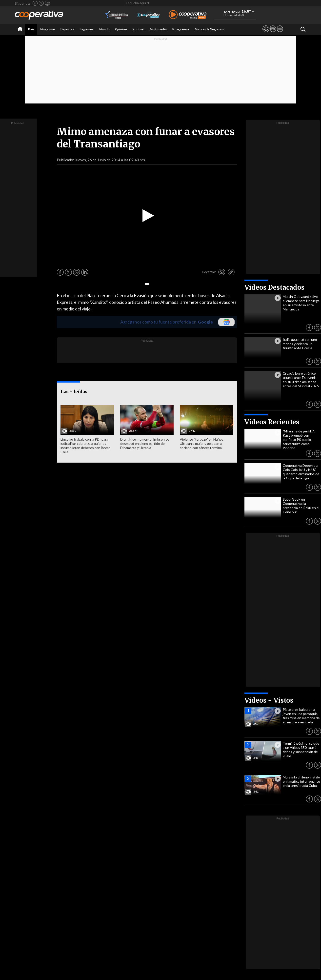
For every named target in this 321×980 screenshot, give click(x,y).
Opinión (121, 29)
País (31, 29)
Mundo (104, 29)
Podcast (138, 29)
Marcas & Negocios (209, 29)
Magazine (47, 29)
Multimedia (158, 29)
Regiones (87, 29)
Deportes (67, 29)
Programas (181, 29)
